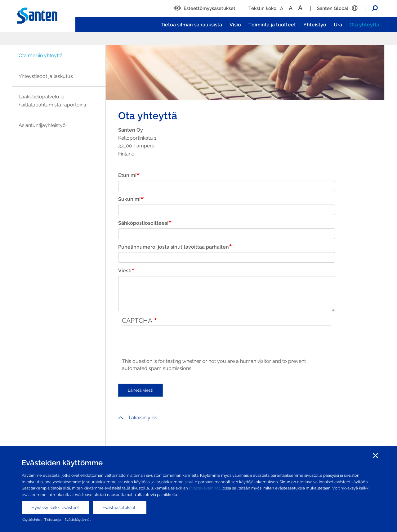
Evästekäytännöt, (205, 488)
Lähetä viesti (141, 390)
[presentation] (169, 346)
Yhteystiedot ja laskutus (46, 76)
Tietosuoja (53, 520)
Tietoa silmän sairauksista (191, 25)
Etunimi (127, 175)
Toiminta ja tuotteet (272, 25)
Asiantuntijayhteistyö (42, 125)
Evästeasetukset (120, 507)
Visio (235, 25)
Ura (338, 25)
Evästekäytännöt (78, 520)
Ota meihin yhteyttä (41, 55)
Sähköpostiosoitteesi (143, 223)
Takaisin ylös (138, 418)
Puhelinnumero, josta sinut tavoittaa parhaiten (174, 247)
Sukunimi (129, 199)
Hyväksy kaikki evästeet (55, 507)
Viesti (125, 271)
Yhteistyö (315, 25)
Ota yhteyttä (364, 25)
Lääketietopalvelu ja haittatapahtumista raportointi (52, 101)
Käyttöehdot (32, 520)
